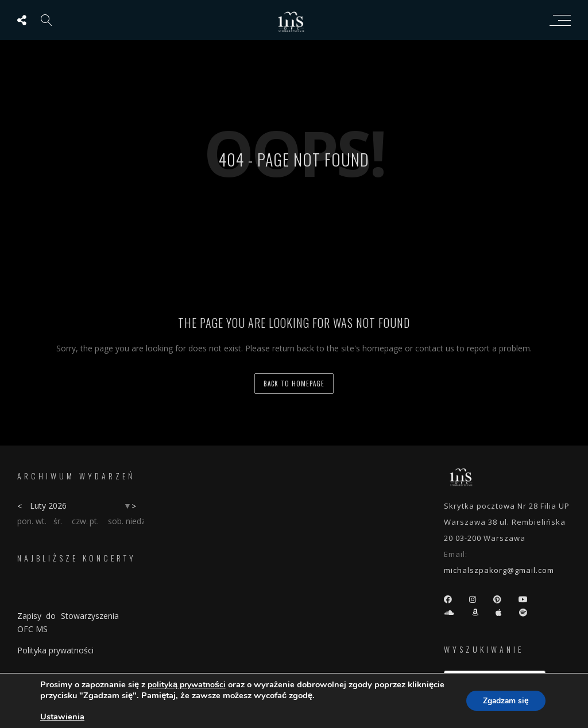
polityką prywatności (187, 685)
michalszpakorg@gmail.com (499, 570)
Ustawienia (62, 717)
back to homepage (294, 384)
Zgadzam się (505, 701)
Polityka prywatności (55, 650)
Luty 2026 (48, 506)
